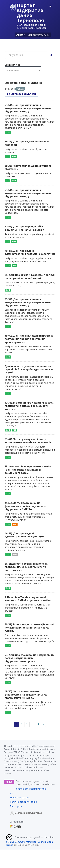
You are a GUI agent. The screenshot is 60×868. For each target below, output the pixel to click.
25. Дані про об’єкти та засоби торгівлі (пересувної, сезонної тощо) (30, 276)
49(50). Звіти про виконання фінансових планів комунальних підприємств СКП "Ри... (26, 506)
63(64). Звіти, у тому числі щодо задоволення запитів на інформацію (28, 441)
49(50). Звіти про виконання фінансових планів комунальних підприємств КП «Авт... (26, 695)
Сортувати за (12, 65)
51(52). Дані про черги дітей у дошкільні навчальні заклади (24, 228)
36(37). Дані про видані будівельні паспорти (27, 143)
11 (38, 724)
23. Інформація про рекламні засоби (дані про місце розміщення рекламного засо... (28, 470)
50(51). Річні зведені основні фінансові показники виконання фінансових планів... (29, 628)
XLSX (8, 132)
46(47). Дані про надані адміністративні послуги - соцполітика (30, 252)
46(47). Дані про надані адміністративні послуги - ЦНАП (25, 535)
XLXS (15, 555)
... (32, 724)
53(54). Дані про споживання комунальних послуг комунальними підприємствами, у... (28, 108)
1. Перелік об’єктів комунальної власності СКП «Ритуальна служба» (28, 599)
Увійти (21, 35)
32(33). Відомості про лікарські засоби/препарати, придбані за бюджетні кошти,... (30, 406)
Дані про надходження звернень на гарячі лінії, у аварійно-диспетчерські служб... (29, 369)
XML (15, 524)
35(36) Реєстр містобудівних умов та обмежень (28, 167)
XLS (7, 157)
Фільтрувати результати (21, 94)
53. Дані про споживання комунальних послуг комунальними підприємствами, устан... (29, 658)
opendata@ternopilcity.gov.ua (31, 789)
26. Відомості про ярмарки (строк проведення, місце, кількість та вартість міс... (26, 567)
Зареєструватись (39, 35)
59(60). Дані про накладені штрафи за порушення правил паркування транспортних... (29, 339)
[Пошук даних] (26, 55)
